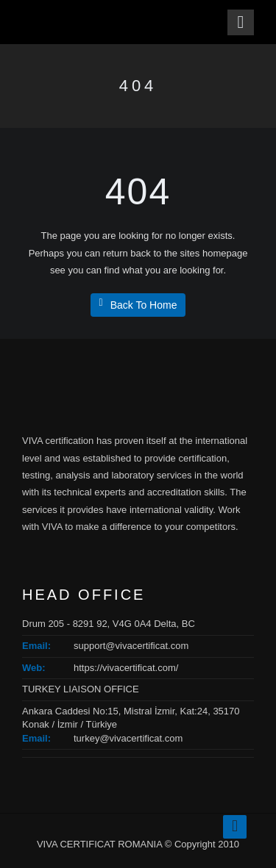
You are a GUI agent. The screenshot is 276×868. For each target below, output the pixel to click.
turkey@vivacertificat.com (128, 738)
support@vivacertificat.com (131, 646)
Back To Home (138, 304)
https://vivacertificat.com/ (126, 668)
